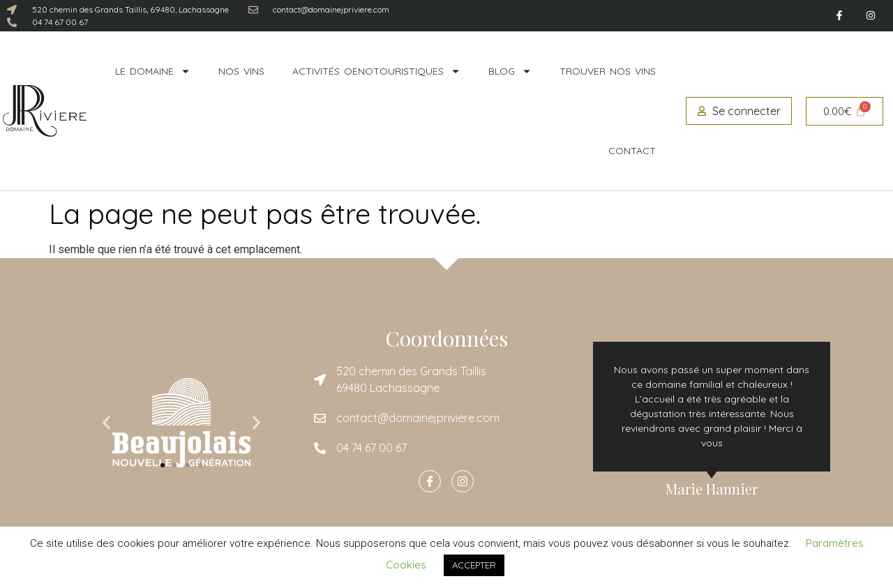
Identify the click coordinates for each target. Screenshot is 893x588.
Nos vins (241, 71)
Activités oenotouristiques (376, 71)
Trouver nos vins (608, 71)
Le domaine (153, 71)
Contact (632, 151)
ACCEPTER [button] (474, 565)
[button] (106, 423)
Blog (510, 71)
